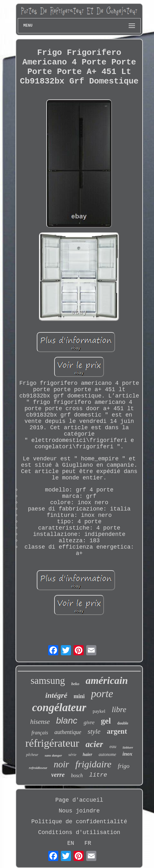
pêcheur (32, 755)
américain (107, 680)
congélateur (59, 708)
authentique (68, 732)
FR (88, 843)
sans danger (53, 755)
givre (89, 722)
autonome (107, 754)
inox (128, 754)
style (94, 731)
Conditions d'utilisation (79, 832)
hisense (40, 722)
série (72, 754)
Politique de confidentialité (79, 822)
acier (94, 744)
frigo (124, 766)
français (40, 733)
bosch (77, 775)
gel (106, 721)
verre (58, 775)
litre (98, 775)
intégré (56, 695)
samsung (48, 681)
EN (71, 843)
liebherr (128, 748)
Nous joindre (79, 811)
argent (117, 731)
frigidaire (93, 764)
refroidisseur (38, 768)
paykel (99, 711)
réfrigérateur (52, 743)
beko (75, 684)
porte (102, 694)
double (123, 723)
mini (79, 696)
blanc (67, 721)
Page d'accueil (79, 800)
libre (119, 709)
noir (61, 764)
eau (113, 746)
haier (87, 754)
